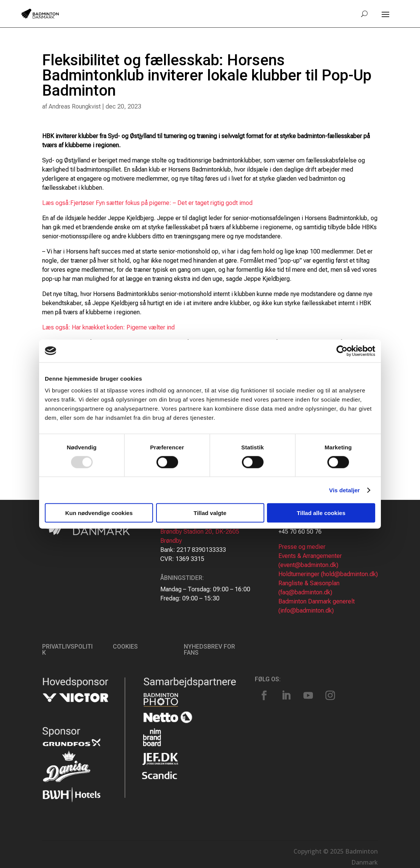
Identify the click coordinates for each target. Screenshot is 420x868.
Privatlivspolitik (67, 650)
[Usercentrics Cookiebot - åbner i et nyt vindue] (342, 351)
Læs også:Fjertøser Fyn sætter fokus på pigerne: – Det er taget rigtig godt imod (147, 203)
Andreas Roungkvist (75, 106)
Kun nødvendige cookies (99, 513)
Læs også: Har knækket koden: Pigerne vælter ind (108, 327)
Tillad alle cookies (321, 513)
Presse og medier (302, 547)
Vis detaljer (345, 490)
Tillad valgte (210, 513)
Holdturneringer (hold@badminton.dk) (328, 574)
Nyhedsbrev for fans (209, 650)
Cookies (125, 647)
